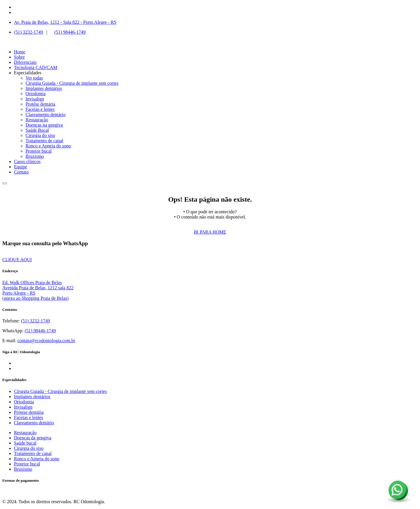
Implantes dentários (44, 88)
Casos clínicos (27, 161)
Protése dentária (40, 104)
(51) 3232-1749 (28, 32)
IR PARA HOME (210, 232)
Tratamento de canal (44, 141)
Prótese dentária (29, 412)
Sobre (19, 57)
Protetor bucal (39, 151)
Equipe (20, 167)
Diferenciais (25, 62)
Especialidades (28, 73)
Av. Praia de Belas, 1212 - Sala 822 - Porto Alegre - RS (65, 22)
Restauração (37, 120)
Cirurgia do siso (40, 135)
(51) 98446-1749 (70, 32)
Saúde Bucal (37, 130)
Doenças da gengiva (33, 438)
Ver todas (34, 78)
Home (20, 52)
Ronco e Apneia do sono (48, 146)
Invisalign (35, 99)
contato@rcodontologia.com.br (46, 341)
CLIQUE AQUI (17, 260)
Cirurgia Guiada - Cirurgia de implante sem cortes (72, 83)
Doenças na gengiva (44, 125)
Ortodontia (36, 94)
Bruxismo (35, 156)
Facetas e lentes (40, 109)
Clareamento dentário (46, 114)
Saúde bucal (25, 443)
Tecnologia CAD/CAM (36, 67)
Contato (21, 172)
